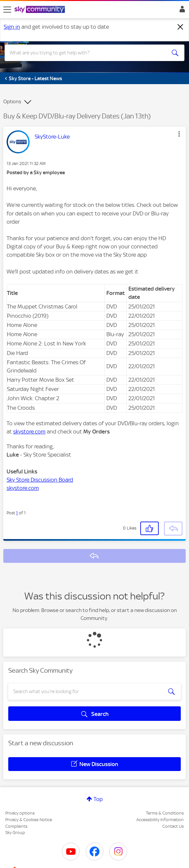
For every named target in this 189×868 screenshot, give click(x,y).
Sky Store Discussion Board (40, 480)
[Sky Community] (40, 10)
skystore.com (29, 432)
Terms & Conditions (165, 813)
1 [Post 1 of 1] (17, 513)
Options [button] (12, 102)
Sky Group (15, 833)
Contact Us (173, 826)
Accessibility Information (160, 820)
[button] (179, 134)
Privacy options (20, 813)
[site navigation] (7, 10)
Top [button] (98, 799)
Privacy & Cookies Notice (29, 820)
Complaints (16, 826)
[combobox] (85, 53)
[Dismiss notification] (180, 27)
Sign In (181, 11)
